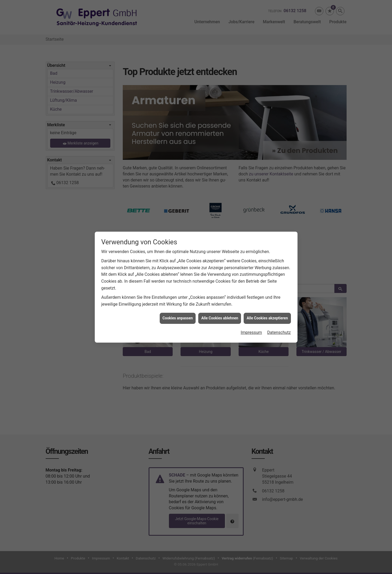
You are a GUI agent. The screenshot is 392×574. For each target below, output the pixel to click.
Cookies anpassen (178, 304)
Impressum (251, 318)
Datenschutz (279, 318)
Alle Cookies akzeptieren (267, 304)
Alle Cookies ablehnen (220, 304)
